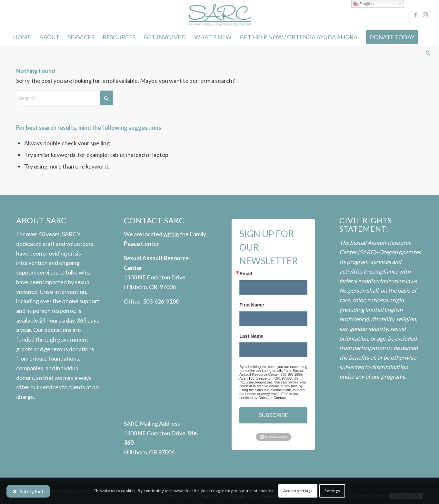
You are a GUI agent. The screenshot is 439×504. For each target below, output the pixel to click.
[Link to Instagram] (425, 15)
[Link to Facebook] (416, 15)
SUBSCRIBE (273, 415)
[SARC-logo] (219, 15)
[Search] (426, 53)
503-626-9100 (161, 301)
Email (246, 274)
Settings (332, 491)
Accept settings (298, 491)
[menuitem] (22, 37)
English (363, 4)
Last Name (251, 336)
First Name (252, 305)
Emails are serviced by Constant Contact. (269, 396)
